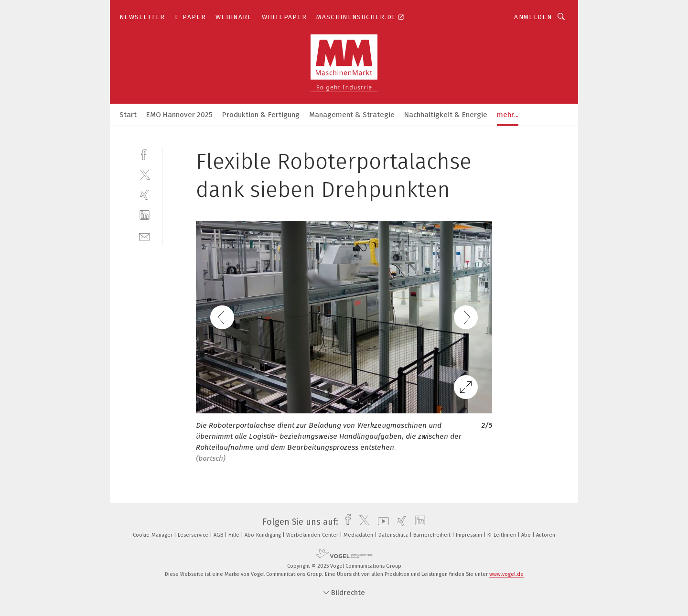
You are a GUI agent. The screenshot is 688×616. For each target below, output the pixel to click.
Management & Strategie (352, 115)
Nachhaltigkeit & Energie (446, 115)
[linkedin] (145, 215)
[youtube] (381, 522)
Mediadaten (359, 535)
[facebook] (145, 154)
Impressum (470, 535)
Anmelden (533, 17)
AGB (219, 535)
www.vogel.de (506, 574)
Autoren (546, 535)
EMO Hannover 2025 (179, 115)
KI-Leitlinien (502, 535)
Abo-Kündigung (263, 535)
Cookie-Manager (153, 535)
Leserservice (194, 535)
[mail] (145, 236)
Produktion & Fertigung (261, 115)
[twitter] (145, 174)
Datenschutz (394, 535)
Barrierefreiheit (433, 535)
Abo (527, 535)
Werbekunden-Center (313, 535)
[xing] (145, 195)
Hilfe (235, 535)
